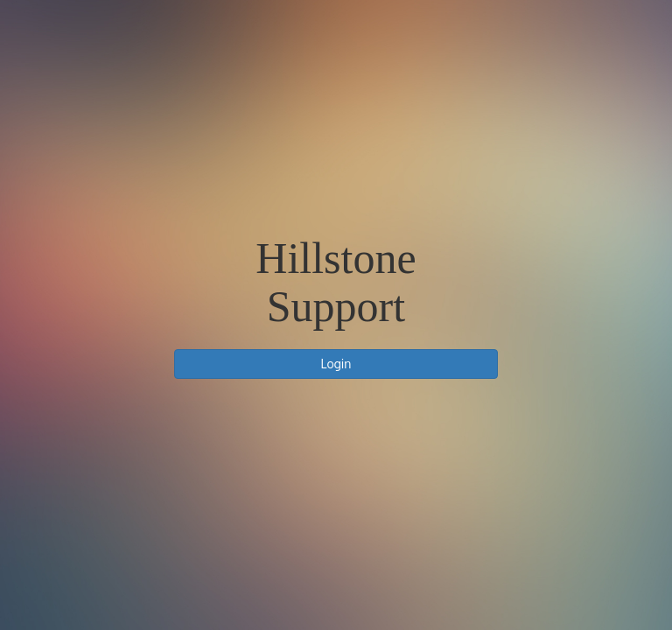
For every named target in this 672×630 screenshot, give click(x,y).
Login (336, 364)
